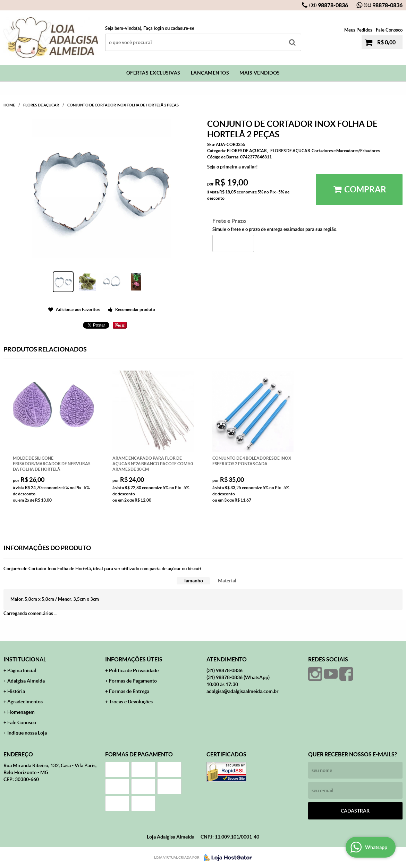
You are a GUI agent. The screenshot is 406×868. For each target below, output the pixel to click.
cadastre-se (183, 28)
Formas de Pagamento (133, 681)
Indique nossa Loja (27, 733)
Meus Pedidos (358, 30)
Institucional (25, 659)
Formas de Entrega (129, 691)
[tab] (193, 581)
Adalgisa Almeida (26, 681)
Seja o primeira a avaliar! (232, 167)
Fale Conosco (389, 30)
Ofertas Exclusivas (153, 73)
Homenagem (21, 712)
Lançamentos (210, 73)
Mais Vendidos (260, 73)
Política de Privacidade (134, 670)
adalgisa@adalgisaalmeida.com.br (243, 691)
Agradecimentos (25, 702)
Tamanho (193, 581)
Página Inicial (22, 670)
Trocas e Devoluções (131, 702)
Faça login (154, 28)
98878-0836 (329, 5)
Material (227, 581)
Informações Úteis (134, 659)
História (16, 691)
